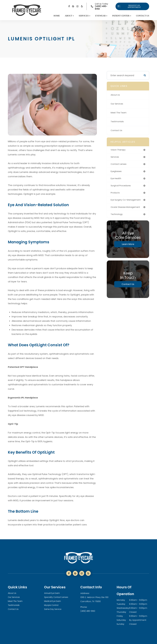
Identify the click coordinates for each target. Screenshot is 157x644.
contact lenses (119, 165)
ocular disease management (127, 209)
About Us (115, 95)
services (115, 157)
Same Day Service (54, 609)
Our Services (117, 104)
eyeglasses (117, 172)
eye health (116, 179)
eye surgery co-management (127, 201)
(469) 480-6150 (88, 611)
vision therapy (119, 150)
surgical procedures (122, 187)
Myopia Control (52, 605)
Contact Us (143, 16)
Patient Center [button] (122, 16)
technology (117, 216)
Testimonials (118, 122)
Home (57, 16)
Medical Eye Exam (53, 601)
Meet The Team (119, 113)
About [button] (69, 16)
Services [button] (84, 16)
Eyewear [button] (101, 16)
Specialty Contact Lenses (57, 597)
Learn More (128, 246)
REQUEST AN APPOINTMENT (129, 6)
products (115, 194)
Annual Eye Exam (53, 593)
